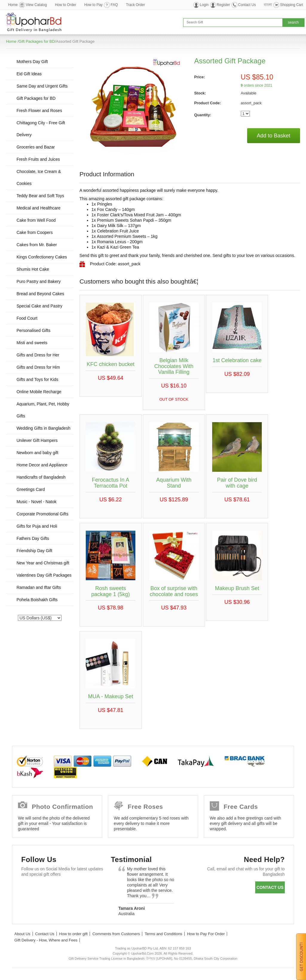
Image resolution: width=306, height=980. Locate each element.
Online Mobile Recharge (39, 392)
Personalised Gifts (33, 330)
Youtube (81, 889)
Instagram (29, 903)
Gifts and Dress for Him (38, 367)
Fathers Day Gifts (33, 538)
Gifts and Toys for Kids (37, 379)
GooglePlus (63, 889)
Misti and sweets (32, 343)
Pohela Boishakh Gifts (37, 600)
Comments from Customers (116, 934)
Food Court (27, 318)
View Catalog (36, 5)
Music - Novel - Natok (36, 502)
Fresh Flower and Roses (39, 111)
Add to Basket (273, 136)
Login (204, 5)
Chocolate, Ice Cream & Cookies (39, 177)
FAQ (114, 5)
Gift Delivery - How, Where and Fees (46, 940)
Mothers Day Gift (32, 62)
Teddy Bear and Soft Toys (40, 196)
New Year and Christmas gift (43, 563)
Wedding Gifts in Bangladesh (43, 428)
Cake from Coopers (35, 232)
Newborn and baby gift (37, 453)
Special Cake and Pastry (39, 306)
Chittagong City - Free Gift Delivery (41, 129)
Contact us (270, 887)
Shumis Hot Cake (33, 269)
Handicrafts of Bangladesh (41, 477)
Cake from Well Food (36, 220)
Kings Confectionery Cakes (42, 257)
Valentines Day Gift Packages (44, 575)
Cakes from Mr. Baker (37, 245)
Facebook (29, 889)
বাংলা (268, 5)
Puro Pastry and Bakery (39, 281)
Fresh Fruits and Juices (38, 159)
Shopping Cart (292, 5)
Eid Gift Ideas (29, 74)
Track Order (135, 5)
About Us (22, 934)
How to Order (66, 5)
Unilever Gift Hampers (37, 440)
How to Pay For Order (206, 934)
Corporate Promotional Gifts (42, 514)
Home (13, 5)
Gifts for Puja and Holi (37, 526)
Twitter (46, 889)
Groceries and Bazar (36, 147)
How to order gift (73, 934)
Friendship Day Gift (34, 551)
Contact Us (247, 5)
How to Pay (93, 5)
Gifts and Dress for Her (38, 355)
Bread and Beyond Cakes (40, 294)
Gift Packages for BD (37, 41)
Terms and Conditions (163, 934)
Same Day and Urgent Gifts (42, 86)
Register (223, 5)
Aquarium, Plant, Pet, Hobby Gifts (43, 410)
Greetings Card (31, 489)
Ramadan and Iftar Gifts (39, 587)
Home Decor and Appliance (42, 465)
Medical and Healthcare (38, 208)
